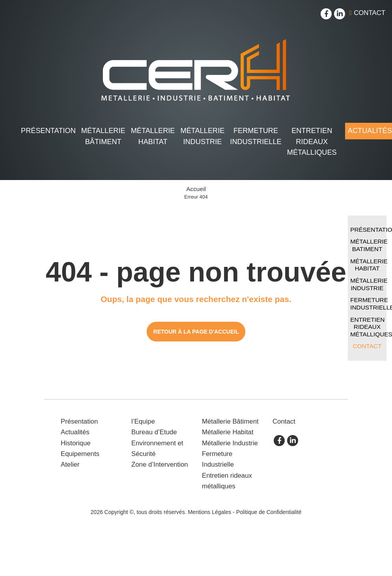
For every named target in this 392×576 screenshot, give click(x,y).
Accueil (196, 189)
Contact (370, 13)
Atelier (70, 464)
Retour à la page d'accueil (196, 332)
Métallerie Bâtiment (103, 136)
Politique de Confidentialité (269, 512)
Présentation (48, 131)
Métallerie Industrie (203, 136)
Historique (76, 443)
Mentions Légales (209, 512)
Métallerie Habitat (153, 136)
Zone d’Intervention (160, 464)
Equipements (80, 454)
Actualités (75, 432)
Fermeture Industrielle (256, 136)
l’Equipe (143, 421)
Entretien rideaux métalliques (312, 142)
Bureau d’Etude (154, 432)
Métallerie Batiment (368, 245)
